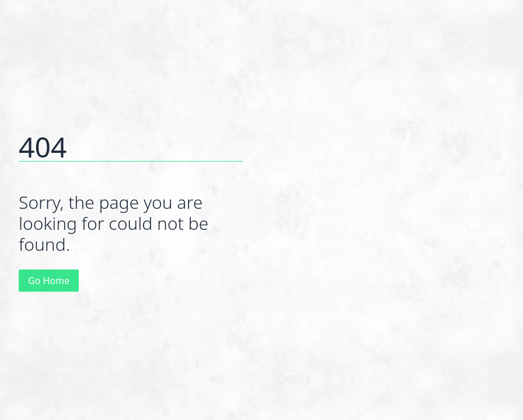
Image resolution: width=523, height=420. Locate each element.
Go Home (49, 281)
